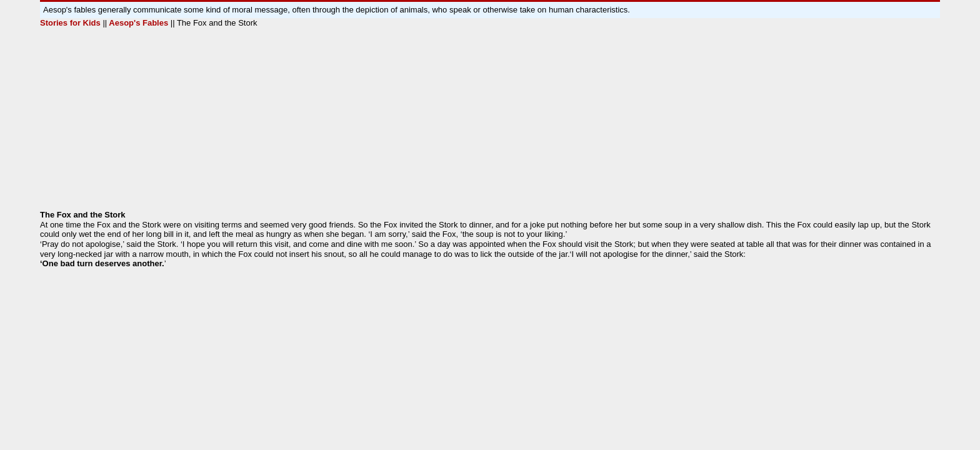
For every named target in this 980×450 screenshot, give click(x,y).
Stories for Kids (71, 23)
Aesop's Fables (137, 23)
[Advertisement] (415, 122)
